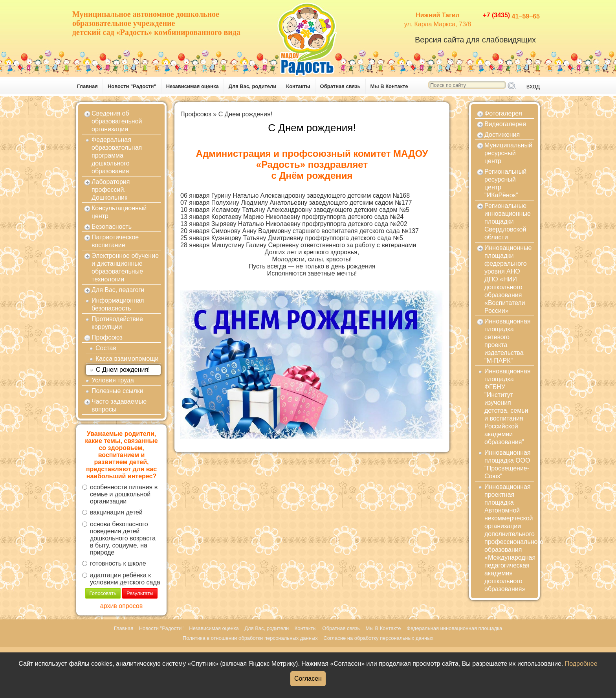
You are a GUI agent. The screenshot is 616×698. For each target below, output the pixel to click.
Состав (106, 348)
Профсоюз (107, 337)
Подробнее (581, 664)
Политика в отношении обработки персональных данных (250, 638)
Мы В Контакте (389, 86)
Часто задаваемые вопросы (119, 405)
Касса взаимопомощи (127, 359)
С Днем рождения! (123, 370)
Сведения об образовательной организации (117, 121)
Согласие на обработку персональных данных (378, 638)
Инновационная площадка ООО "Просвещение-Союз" (508, 464)
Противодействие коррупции (117, 323)
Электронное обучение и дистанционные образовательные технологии (125, 267)
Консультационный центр (119, 212)
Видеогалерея (505, 124)
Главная (87, 86)
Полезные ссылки (117, 391)
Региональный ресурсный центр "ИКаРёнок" (505, 183)
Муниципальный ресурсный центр (508, 153)
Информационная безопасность (118, 304)
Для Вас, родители (253, 86)
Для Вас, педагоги (118, 290)
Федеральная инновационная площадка (454, 628)
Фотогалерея (503, 113)
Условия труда (113, 380)
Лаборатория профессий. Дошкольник (111, 190)
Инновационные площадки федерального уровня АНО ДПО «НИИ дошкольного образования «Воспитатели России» (508, 279)
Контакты (298, 86)
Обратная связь (340, 86)
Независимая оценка (192, 86)
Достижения (502, 135)
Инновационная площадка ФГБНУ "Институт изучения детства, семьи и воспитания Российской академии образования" (508, 407)
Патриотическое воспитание (115, 241)
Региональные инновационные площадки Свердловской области (508, 221)
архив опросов (121, 606)
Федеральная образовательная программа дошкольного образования (117, 155)
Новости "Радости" (132, 86)
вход (533, 86)
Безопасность (112, 227)
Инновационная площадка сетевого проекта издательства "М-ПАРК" (508, 341)
